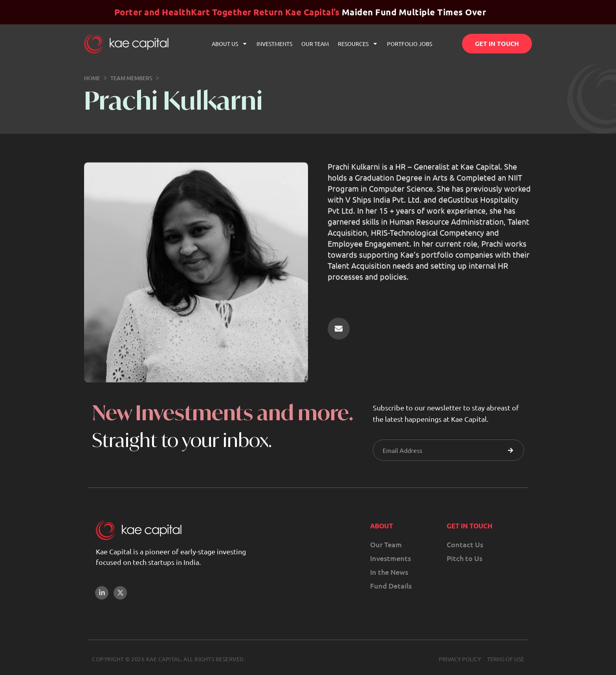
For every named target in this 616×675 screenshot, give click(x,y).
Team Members (131, 78)
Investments (274, 44)
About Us (230, 44)
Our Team (315, 44)
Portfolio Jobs (410, 44)
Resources (358, 44)
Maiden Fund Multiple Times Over (300, 12)
